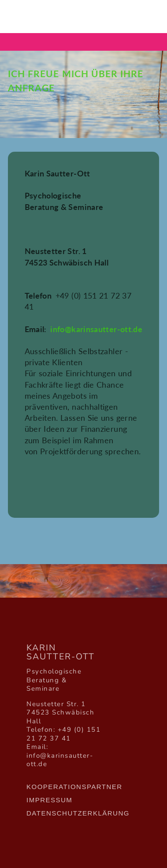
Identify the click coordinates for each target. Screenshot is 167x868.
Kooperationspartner (74, 787)
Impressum (49, 800)
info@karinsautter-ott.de (96, 329)
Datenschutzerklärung (78, 813)
